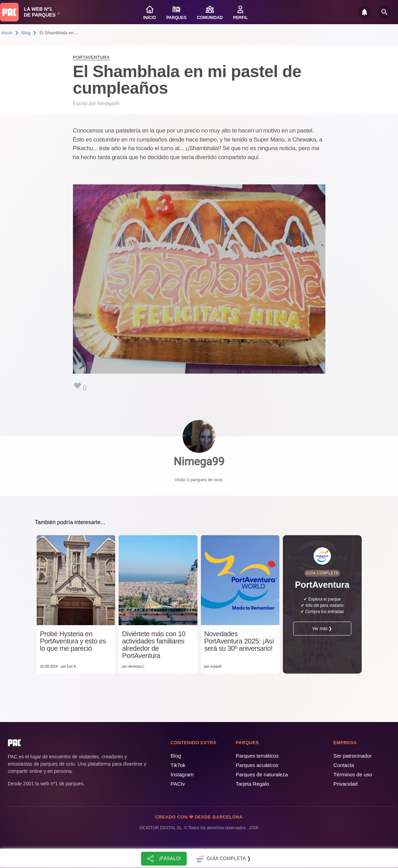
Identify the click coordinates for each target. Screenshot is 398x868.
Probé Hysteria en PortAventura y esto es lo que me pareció (73, 641)
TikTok (178, 765)
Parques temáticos (257, 756)
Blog (26, 33)
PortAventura (91, 57)
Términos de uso (353, 774)
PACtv (178, 784)
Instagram (182, 774)
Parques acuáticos (257, 765)
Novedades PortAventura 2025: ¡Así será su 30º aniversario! (239, 641)
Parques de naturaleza (262, 774)
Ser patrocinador (353, 756)
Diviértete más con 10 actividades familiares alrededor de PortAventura (154, 645)
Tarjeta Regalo (253, 784)
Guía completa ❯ (223, 859)
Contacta (344, 765)
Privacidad (345, 784)
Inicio (7, 33)
